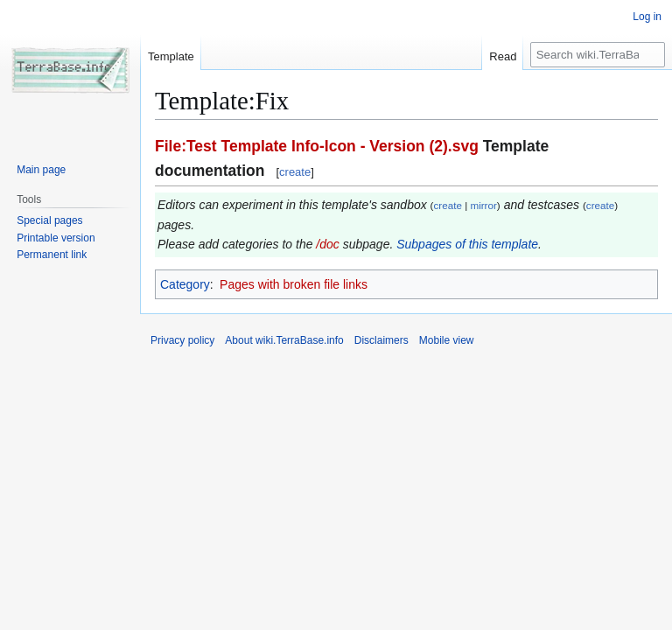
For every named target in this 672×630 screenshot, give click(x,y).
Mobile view (447, 340)
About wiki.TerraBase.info (284, 340)
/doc (327, 244)
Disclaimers (381, 340)
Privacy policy (182, 340)
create (295, 172)
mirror (483, 205)
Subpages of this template (467, 244)
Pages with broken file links (294, 284)
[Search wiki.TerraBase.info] (598, 55)
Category (185, 284)
